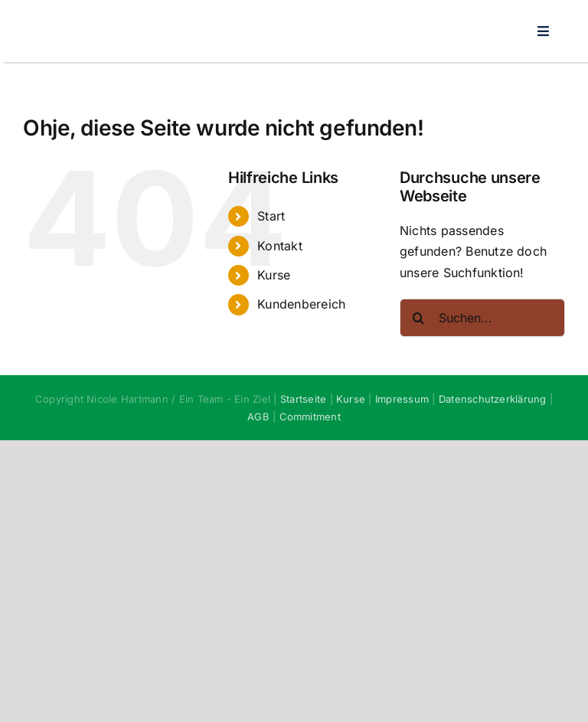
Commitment (310, 417)
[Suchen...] (482, 318)
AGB (258, 417)
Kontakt (280, 246)
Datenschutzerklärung (493, 399)
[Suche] (419, 318)
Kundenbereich (301, 304)
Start (271, 216)
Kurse (274, 275)
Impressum (402, 399)
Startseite (303, 399)
